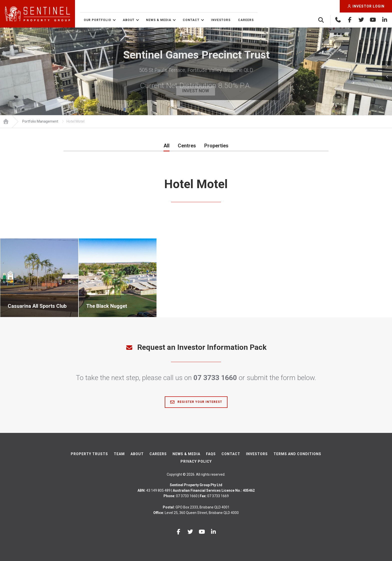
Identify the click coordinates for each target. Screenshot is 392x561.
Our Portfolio (97, 20)
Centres (187, 146)
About (129, 20)
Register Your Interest (196, 402)
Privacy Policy (196, 461)
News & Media (159, 20)
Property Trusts (89, 454)
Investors (221, 20)
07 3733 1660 (215, 378)
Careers (246, 20)
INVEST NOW (196, 91)
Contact (191, 20)
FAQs (211, 454)
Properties (216, 146)
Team (119, 454)
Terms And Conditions (297, 454)
